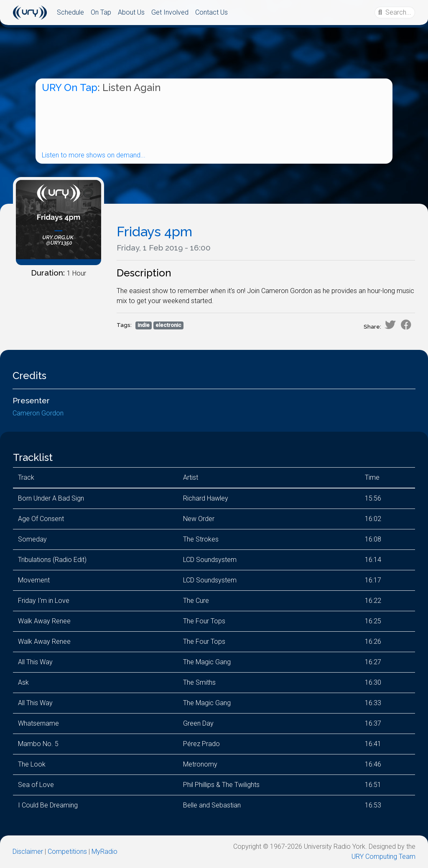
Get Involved (170, 12)
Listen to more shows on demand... (94, 155)
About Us (131, 12)
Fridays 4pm (154, 232)
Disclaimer (28, 852)
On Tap (101, 12)
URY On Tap (70, 87)
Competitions (67, 852)
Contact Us (211, 12)
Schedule (70, 12)
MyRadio (104, 852)
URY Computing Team (383, 857)
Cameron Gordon (38, 413)
